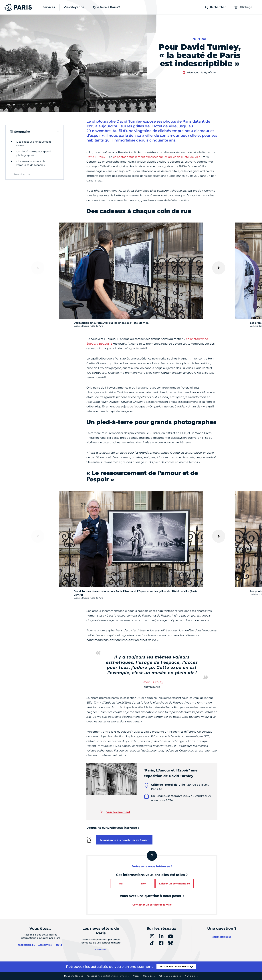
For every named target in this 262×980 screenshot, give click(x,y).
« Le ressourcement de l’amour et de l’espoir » (31, 163)
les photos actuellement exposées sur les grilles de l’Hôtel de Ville (156, 157)
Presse (136, 976)
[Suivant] (219, 268)
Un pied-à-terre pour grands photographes (34, 153)
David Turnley (96, 157)
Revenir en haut (23, 174)
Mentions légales (74, 976)
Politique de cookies (170, 976)
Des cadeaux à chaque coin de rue (34, 144)
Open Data (149, 976)
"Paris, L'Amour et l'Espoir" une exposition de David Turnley (171, 773)
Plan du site (191, 976)
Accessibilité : (108, 976)
